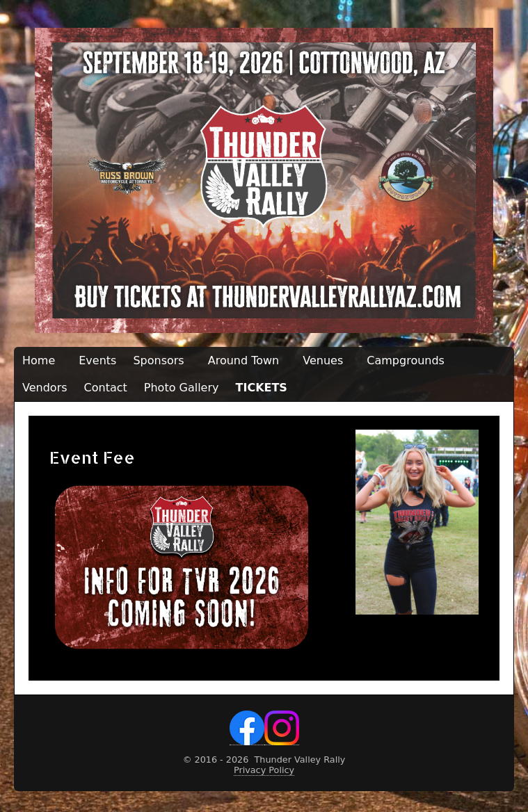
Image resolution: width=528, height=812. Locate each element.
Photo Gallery (182, 388)
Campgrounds (406, 360)
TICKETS (262, 388)
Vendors (45, 388)
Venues (323, 360)
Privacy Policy (264, 770)
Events (97, 360)
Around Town (244, 360)
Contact (106, 388)
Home (39, 360)
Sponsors (158, 360)
